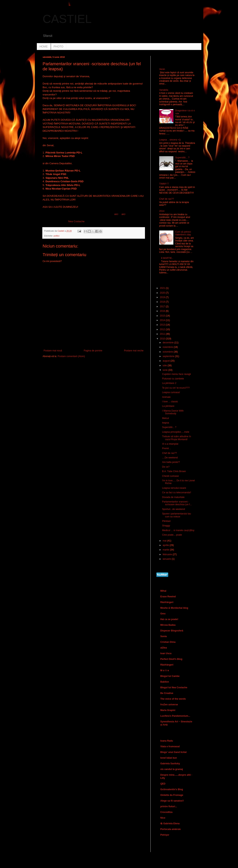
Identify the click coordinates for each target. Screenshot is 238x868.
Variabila (164, 90)
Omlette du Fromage (172, 795)
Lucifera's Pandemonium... (175, 716)
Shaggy (166, 526)
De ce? (166, 467)
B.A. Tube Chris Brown (174, 471)
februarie (168, 554)
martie (166, 550)
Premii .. (166, 448)
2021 (163, 288)
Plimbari (166, 521)
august (166, 361)
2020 (163, 293)
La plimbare (168, 406)
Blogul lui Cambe (170, 676)
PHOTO (59, 46)
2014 (162, 211)
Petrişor (165, 835)
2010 (163, 339)
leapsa (165, 423)
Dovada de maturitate (173, 497)
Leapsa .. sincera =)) (170, 140)
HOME (44, 46)
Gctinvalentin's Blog (172, 789)
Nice (163, 818)
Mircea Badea (168, 625)
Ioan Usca (166, 653)
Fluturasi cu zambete (173, 379)
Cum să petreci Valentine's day (183, 233)
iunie (165, 370)
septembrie (169, 356)
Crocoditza (167, 812)
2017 (163, 307)
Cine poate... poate (172, 535)
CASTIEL (67, 19)
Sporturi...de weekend (173, 509)
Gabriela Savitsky (170, 764)
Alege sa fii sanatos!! (172, 801)
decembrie (168, 343)
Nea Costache (76, 221)
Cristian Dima (168, 642)
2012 (163, 329)
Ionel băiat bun (169, 758)
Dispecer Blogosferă (172, 631)
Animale (166, 397)
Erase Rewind (168, 597)
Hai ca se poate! (169, 619)
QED (163, 784)
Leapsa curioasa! (171, 392)
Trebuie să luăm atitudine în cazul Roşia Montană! (176, 438)
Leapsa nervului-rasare (174, 488)
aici (116, 214)
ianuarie (167, 559)
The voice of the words (173, 699)
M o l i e (165, 670)
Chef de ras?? (167, 199)
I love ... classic (170, 402)
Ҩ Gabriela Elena (170, 824)
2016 (163, 311)
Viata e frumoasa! (170, 746)
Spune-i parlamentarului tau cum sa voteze (176, 515)
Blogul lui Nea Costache (174, 688)
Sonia (164, 636)
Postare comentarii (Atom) (71, 356)
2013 (163, 325)
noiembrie (168, 347)
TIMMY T (164, 184)
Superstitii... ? (182, 158)
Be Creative (167, 693)
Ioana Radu (167, 741)
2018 (163, 302)
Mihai (163, 591)
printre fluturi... (169, 806)
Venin (162, 69)
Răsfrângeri (167, 602)
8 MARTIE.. (167, 258)
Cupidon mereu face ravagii (176, 374)
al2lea (164, 648)
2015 (163, 316)
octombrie (168, 352)
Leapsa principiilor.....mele (176, 432)
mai (165, 541)
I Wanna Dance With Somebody (173, 412)
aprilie (166, 545)
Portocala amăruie (171, 829)
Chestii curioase (170, 476)
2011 (163, 334)
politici (57, 236)
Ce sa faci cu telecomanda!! (176, 493)
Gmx (163, 614)
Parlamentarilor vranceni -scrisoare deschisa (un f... (177, 503)
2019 (163, 297)
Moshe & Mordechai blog (174, 608)
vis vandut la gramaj (172, 769)
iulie (165, 366)
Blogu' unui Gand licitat (174, 752)
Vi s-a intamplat (170, 444)
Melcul (165, 418)
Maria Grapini (168, 710)
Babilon (165, 682)
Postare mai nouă (53, 351)
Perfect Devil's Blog (171, 659)
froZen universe (169, 705)
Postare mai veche (134, 351)
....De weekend (170, 458)
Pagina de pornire (93, 351)
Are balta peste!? (171, 462)
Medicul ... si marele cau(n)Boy (178, 530)
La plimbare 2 (169, 383)
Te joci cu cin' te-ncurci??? (176, 388)
